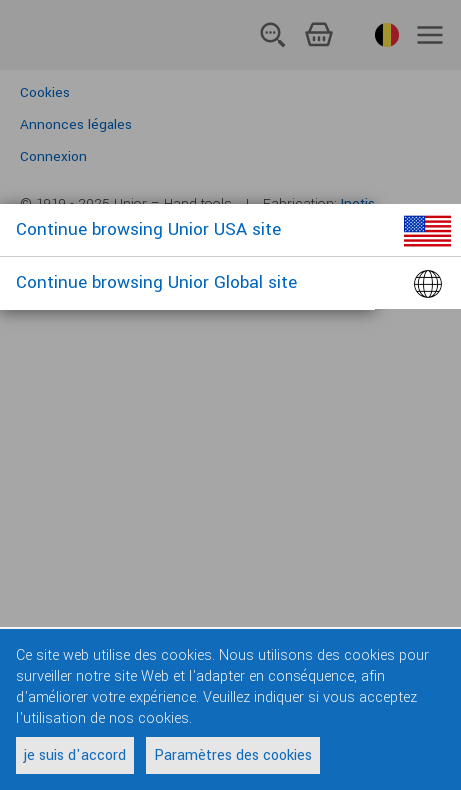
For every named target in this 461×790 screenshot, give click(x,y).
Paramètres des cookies (233, 755)
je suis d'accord (75, 755)
